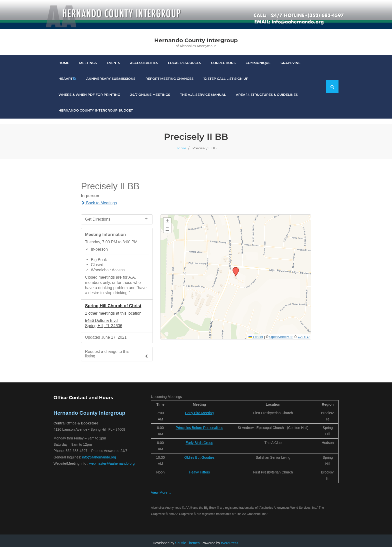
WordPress (230, 538)
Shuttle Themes (187, 538)
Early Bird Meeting (199, 408)
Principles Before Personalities (199, 423)
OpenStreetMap (281, 332)
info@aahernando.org (99, 452)
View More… (161, 487)
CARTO (304, 332)
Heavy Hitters (199, 467)
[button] (234, 264)
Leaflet (256, 332)
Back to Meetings (99, 198)
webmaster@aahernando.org (112, 458)
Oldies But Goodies (199, 452)
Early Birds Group (199, 438)
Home (181, 143)
